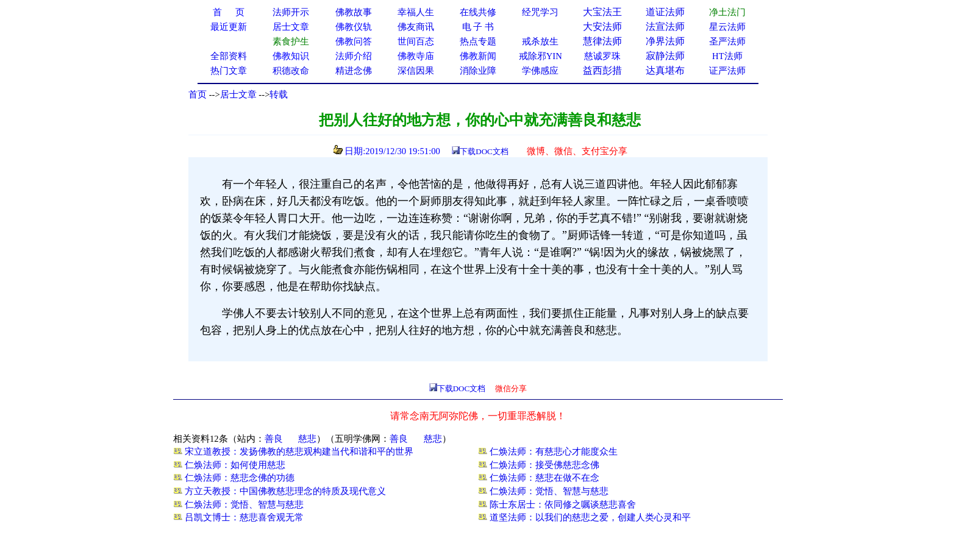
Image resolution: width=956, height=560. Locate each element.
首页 (198, 94)
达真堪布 (665, 70)
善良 (274, 439)
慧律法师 (602, 41)
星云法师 (727, 27)
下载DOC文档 (484, 151)
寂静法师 (665, 56)
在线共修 (478, 12)
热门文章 (229, 71)
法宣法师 (665, 27)
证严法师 (727, 71)
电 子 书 (478, 27)
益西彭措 (602, 70)
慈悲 (307, 439)
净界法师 (665, 41)
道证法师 (665, 12)
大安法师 (602, 27)
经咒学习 (540, 12)
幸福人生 (416, 12)
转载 (279, 94)
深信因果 (416, 71)
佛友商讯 (416, 27)
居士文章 (238, 94)
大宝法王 (602, 12)
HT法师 (727, 56)
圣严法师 (727, 41)
